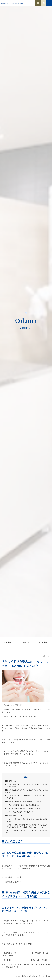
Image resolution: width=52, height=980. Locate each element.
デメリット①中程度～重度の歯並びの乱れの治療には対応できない (27, 820)
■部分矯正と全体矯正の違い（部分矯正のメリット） (24, 801)
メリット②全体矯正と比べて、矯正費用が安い (23, 808)
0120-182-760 (38, 3)
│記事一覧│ (26, 642)
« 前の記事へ (6, 642)
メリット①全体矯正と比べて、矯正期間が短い (23, 805)
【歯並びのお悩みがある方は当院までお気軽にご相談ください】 (26, 832)
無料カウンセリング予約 (44, 3)
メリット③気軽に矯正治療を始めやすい (21, 812)
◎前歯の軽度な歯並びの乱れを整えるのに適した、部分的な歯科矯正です (27, 785)
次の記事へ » (44, 642)
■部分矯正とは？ (12, 781)
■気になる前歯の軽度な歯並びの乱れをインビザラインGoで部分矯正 (27, 791)
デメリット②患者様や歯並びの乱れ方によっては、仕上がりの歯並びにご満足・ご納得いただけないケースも (27, 826)
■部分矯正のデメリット (14, 816)
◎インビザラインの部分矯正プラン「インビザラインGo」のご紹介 (28, 797)
